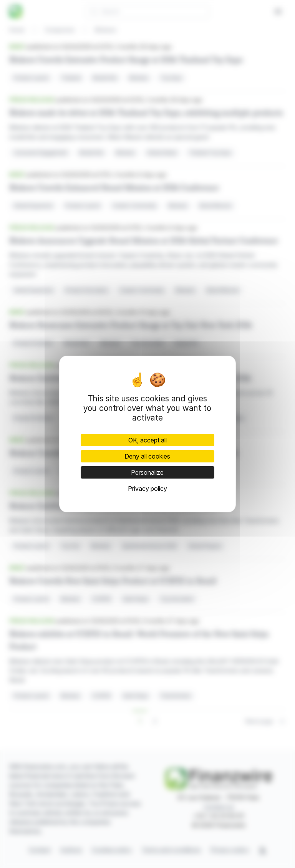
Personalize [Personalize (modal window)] (147, 472)
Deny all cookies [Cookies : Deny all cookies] (147, 456)
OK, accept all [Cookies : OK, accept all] (147, 440)
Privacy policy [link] (147, 489)
